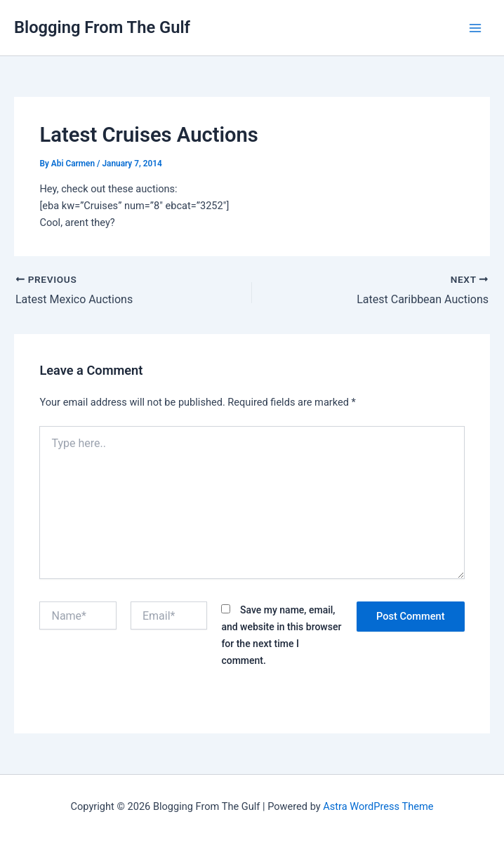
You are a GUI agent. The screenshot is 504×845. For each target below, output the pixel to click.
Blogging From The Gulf (102, 27)
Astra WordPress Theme (378, 806)
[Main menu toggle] (475, 28)
